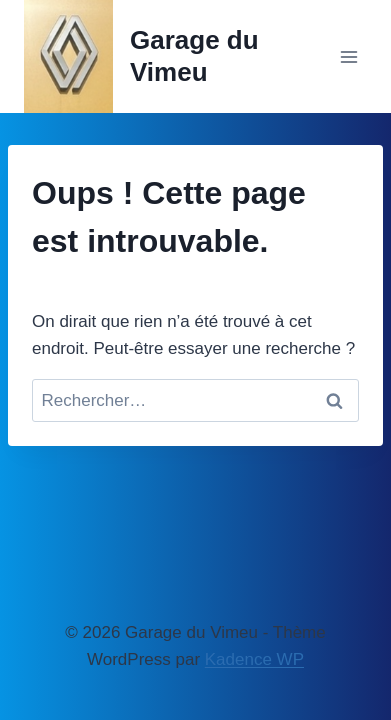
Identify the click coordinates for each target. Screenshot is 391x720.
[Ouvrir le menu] (348, 56)
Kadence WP (254, 659)
